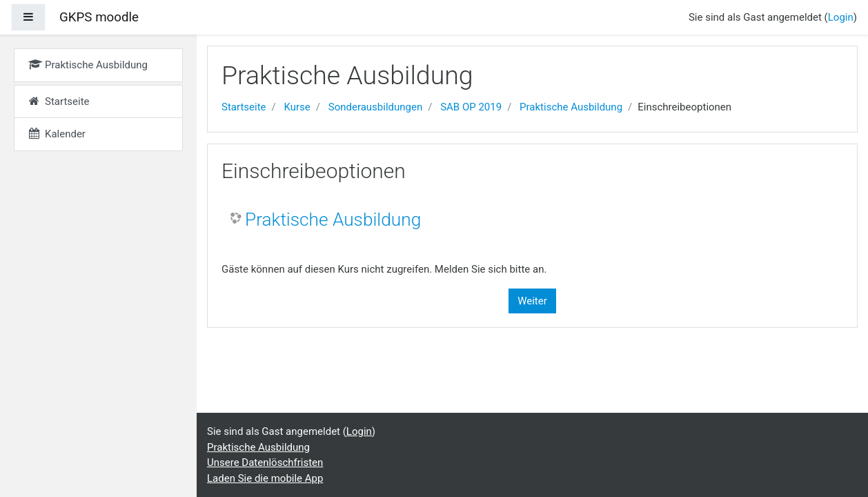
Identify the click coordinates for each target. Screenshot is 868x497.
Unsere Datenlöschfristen (265, 462)
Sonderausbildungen (376, 107)
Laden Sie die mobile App (265, 478)
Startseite (244, 107)
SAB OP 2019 (471, 107)
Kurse (297, 107)
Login (841, 17)
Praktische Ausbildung (571, 107)
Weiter (532, 301)
